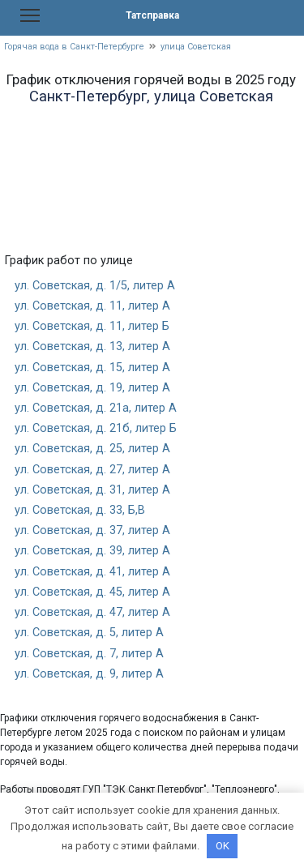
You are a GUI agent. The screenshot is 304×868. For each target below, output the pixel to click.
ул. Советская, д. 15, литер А (92, 368)
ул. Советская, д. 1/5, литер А (95, 286)
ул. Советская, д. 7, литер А (89, 654)
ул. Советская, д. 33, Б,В (80, 510)
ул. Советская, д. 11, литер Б (92, 326)
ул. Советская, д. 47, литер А (92, 612)
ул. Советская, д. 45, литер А (92, 592)
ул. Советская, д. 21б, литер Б (96, 428)
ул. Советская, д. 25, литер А (92, 449)
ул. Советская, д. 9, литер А (89, 674)
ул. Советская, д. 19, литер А (92, 388)
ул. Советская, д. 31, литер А (92, 490)
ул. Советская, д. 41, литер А (92, 572)
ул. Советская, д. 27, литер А (92, 470)
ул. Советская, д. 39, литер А (92, 551)
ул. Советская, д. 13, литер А (92, 346)
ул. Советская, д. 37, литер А (92, 530)
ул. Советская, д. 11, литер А (92, 306)
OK (223, 846)
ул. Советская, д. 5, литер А (89, 633)
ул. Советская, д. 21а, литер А (96, 408)
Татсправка (152, 15)
